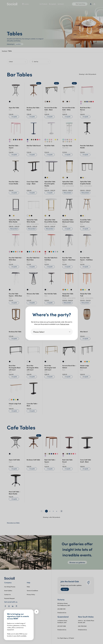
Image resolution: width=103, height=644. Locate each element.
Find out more (65, 324)
